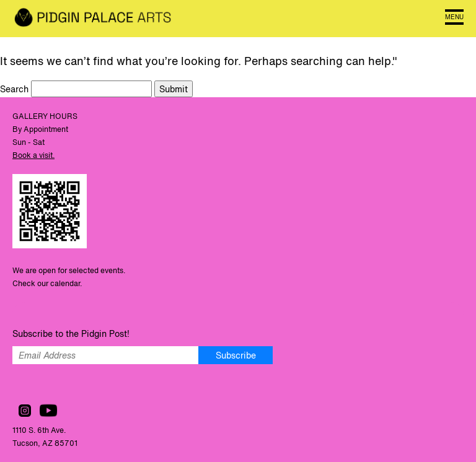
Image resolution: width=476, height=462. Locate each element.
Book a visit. (33, 155)
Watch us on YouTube (48, 411)
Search (15, 89)
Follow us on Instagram (25, 411)
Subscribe (236, 355)
